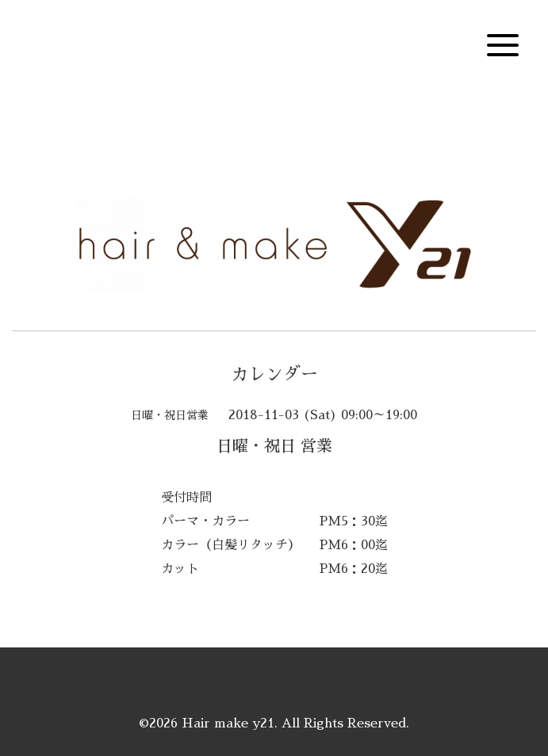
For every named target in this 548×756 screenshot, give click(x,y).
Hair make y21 (228, 724)
